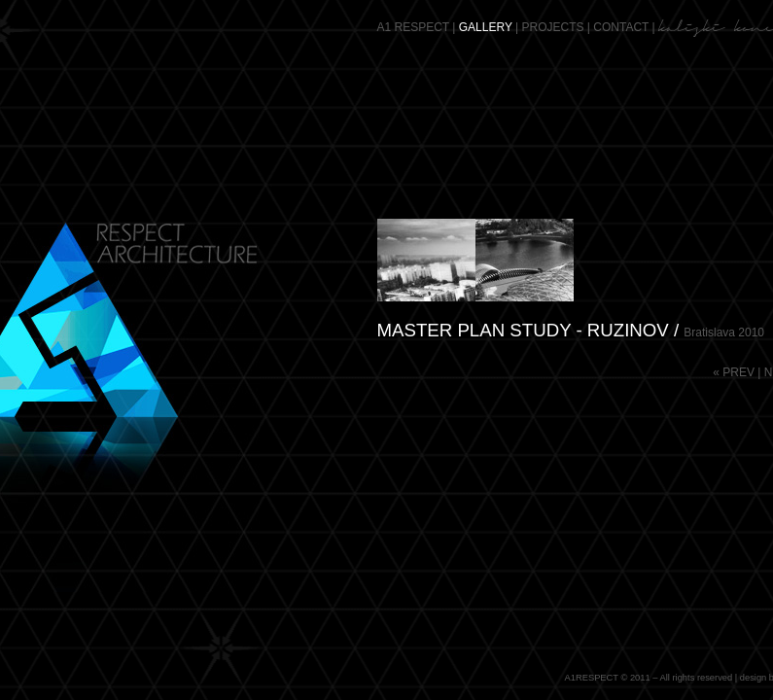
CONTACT (621, 27)
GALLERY (486, 27)
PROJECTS (553, 27)
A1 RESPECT (413, 27)
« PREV (734, 372)
